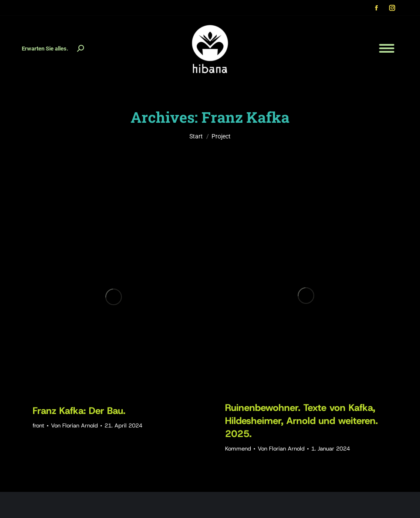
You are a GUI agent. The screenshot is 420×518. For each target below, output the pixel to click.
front (39, 425)
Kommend (238, 449)
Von (74, 425)
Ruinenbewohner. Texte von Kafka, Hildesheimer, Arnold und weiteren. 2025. (301, 421)
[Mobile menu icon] (387, 48)
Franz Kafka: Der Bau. (79, 411)
